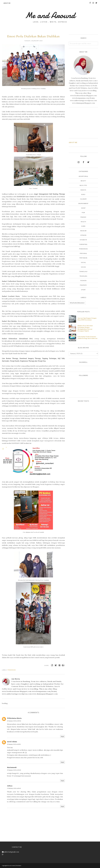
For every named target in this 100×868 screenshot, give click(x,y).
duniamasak (12, 767)
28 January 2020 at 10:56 (14, 744)
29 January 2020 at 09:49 (14, 770)
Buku (83, 194)
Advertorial (83, 176)
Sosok (83, 267)
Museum (83, 231)
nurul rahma (12, 742)
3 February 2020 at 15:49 (14, 788)
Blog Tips (83, 185)
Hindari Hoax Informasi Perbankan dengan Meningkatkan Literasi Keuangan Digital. (85, 328)
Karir (83, 226)
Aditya (10, 786)
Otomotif (83, 240)
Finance (83, 217)
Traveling (83, 276)
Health (83, 222)
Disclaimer (19, 866)
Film (83, 212)
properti (83, 285)
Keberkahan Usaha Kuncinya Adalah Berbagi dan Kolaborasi (87, 337)
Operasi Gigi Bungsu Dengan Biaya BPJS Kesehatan (87, 319)
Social (83, 262)
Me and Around (50, 15)
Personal (83, 253)
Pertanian (83, 258)
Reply (62, 736)
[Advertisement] (83, 122)
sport (83, 290)
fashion (83, 281)
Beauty (83, 181)
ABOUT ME (73, 142)
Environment (83, 203)
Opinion (83, 235)
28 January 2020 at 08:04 (14, 721)
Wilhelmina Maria (14, 718)
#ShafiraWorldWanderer (77, 303)
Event (83, 208)
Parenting (83, 244)
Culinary (83, 199)
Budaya (83, 190)
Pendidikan (12, 670)
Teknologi (83, 271)
